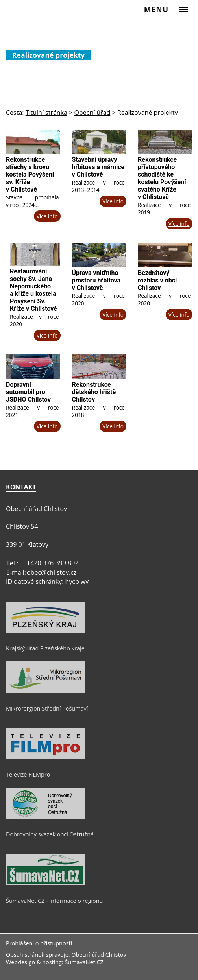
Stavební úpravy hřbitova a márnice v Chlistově (98, 167)
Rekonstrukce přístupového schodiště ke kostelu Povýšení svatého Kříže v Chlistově (162, 178)
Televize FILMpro (28, 774)
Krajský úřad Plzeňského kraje (45, 648)
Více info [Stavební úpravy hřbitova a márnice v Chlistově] (113, 201)
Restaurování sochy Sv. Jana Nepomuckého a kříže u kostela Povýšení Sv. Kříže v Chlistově (33, 290)
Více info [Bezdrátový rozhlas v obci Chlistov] (179, 315)
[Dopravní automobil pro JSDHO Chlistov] (33, 367)
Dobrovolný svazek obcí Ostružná (50, 834)
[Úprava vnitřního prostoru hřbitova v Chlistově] (99, 255)
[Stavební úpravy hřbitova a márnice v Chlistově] (99, 142)
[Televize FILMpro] (45, 757)
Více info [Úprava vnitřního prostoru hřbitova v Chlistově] (113, 315)
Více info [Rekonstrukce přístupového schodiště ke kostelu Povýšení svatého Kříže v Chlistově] (179, 224)
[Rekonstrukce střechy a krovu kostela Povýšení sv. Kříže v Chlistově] (33, 142)
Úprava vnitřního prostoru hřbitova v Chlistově (96, 280)
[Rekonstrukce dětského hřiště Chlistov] (99, 367)
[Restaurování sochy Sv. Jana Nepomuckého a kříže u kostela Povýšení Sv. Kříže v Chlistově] (35, 254)
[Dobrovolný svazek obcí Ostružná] (45, 817)
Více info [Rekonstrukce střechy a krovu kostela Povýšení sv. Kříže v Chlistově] (47, 216)
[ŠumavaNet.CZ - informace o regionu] (45, 883)
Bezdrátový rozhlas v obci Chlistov (157, 280)
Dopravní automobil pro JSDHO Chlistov (28, 392)
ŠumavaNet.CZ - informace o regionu (54, 901)
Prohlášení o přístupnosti (39, 943)
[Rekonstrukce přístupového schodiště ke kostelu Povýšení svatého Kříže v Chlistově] (165, 142)
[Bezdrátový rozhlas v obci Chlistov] (165, 255)
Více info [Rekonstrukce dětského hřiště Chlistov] (113, 426)
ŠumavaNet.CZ (84, 962)
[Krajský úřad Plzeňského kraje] (45, 631)
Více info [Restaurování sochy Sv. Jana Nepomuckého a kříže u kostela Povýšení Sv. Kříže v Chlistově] (47, 335)
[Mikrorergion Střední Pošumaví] (45, 691)
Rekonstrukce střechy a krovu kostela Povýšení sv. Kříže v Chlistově (30, 174)
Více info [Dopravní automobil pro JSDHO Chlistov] (47, 426)
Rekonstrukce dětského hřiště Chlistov (94, 392)
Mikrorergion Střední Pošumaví (47, 708)
